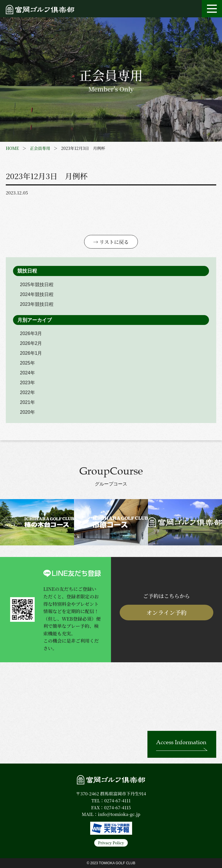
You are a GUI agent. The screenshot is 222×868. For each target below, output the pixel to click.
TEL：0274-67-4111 (111, 800)
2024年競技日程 (37, 294)
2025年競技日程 (37, 285)
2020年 (27, 412)
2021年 (27, 402)
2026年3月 (31, 333)
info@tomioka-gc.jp (119, 814)
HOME (12, 148)
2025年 (27, 363)
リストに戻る (114, 242)
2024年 (27, 373)
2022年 (27, 392)
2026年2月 (31, 343)
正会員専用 (40, 148)
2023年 (27, 383)
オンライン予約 (166, 612)
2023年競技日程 (37, 304)
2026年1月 (31, 353)
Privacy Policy (111, 843)
